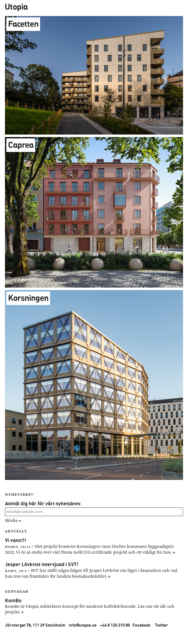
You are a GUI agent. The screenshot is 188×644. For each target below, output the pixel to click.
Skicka (13, 521)
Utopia (16, 6)
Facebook (141, 625)
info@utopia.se (83, 625)
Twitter (161, 625)
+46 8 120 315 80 (115, 625)
